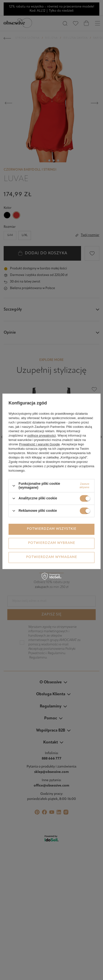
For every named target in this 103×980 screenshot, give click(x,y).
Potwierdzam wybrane (52, 543)
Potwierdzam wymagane (52, 557)
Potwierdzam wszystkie (52, 529)
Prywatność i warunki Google (40, 444)
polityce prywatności (41, 436)
